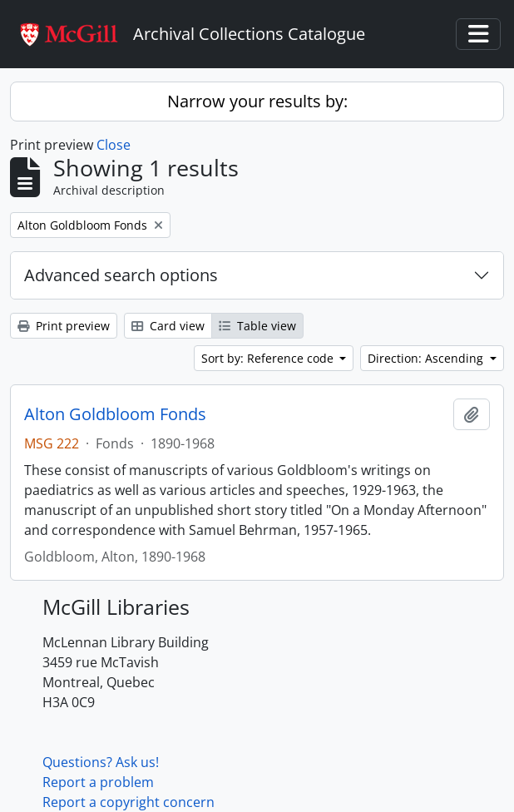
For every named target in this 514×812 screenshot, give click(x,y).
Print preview (64, 326)
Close (114, 145)
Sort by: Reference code (269, 358)
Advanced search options (121, 275)
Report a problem (98, 782)
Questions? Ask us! (101, 762)
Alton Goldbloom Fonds (115, 414)
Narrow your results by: (257, 101)
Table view (257, 326)
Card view (168, 326)
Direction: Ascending (427, 358)
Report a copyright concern (128, 802)
